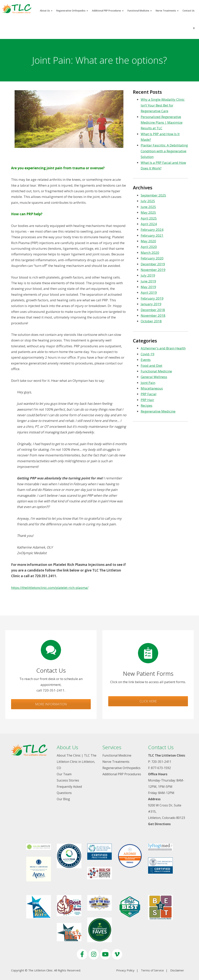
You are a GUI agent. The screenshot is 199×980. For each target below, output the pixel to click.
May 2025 (148, 212)
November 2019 (153, 270)
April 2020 (149, 247)
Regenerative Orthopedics (72, 11)
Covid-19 (148, 354)
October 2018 (151, 321)
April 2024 (149, 224)
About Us (46, 11)
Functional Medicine (140, 11)
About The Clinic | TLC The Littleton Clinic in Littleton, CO (77, 762)
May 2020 (148, 241)
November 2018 (153, 315)
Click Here (148, 701)
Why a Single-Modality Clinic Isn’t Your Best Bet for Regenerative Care (163, 105)
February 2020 (152, 258)
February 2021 (152, 235)
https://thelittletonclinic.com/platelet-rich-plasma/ (50, 588)
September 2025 (153, 195)
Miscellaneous (152, 388)
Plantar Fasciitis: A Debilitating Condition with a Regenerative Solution (164, 151)
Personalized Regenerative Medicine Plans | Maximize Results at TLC (162, 123)
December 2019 (153, 264)
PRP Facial (149, 394)
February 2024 (152, 230)
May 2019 (148, 287)
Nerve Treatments (167, 11)
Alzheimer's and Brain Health (163, 348)
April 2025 (149, 218)
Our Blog (63, 799)
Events (146, 360)
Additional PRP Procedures (108, 11)
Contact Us (189, 11)
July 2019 (148, 275)
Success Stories (68, 780)
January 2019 (151, 304)
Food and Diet (151, 366)
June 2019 (148, 281)
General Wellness (154, 377)
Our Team (64, 774)
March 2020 (150, 253)
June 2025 (148, 207)
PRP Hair (147, 400)
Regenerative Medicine (158, 411)
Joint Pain (148, 383)
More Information (51, 704)
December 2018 (153, 310)
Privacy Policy (125, 970)
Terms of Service (152, 970)
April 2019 (149, 292)
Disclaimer (177, 970)
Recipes (147, 405)
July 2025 (148, 201)
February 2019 (152, 298)
